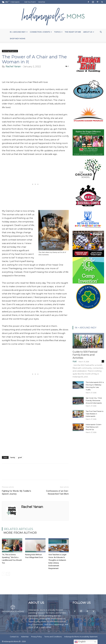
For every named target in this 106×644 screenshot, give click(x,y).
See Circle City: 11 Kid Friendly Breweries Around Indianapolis (94, 400)
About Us (89, 32)
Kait (75, 361)
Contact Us (14, 637)
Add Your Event (30, 2)
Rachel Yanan (13, 67)
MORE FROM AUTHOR (20, 533)
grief (20, 457)
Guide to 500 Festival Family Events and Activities (85, 355)
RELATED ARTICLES (19, 529)
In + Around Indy (19, 32)
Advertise (42, 2)
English (80, 642)
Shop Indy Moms (17, 39)
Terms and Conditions (53, 637)
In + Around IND (80, 347)
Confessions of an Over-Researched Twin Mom (57, 492)
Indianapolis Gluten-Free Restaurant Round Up (94, 427)
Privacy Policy (36, 637)
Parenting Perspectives (10, 51)
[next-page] (8, 574)
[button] (101, 32)
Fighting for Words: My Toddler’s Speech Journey (16, 492)
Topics (58, 32)
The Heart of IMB (73, 32)
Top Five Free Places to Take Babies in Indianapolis (95, 414)
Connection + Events (41, 32)
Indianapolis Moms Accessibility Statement (81, 637)
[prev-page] (4, 574)
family (13, 457)
